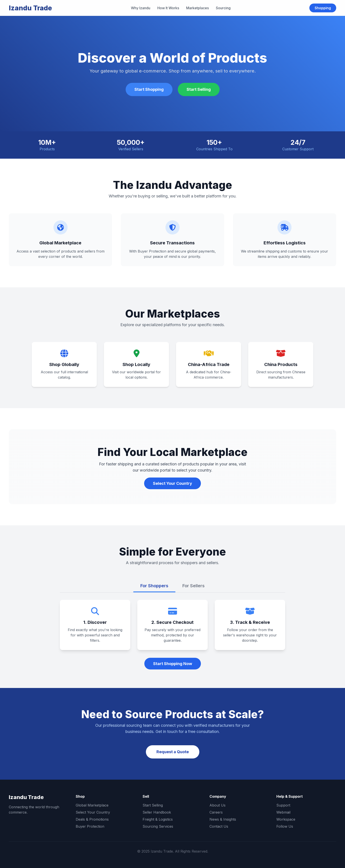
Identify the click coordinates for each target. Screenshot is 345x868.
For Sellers (194, 586)
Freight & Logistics (158, 819)
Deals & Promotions (92, 819)
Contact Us (219, 826)
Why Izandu (141, 8)
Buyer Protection (90, 826)
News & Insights (223, 819)
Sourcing (223, 8)
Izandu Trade (30, 8)
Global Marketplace (92, 805)
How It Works (168, 8)
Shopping (323, 8)
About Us (217, 805)
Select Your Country (172, 483)
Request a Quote (173, 752)
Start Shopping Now (173, 664)
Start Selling (199, 89)
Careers (216, 812)
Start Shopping (149, 89)
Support (283, 805)
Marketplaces (197, 8)
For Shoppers (154, 586)
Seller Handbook (157, 812)
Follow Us (285, 826)
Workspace (286, 819)
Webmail (283, 812)
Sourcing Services (158, 826)
